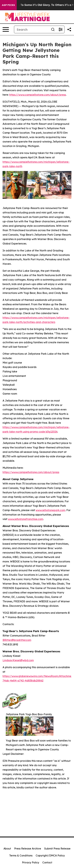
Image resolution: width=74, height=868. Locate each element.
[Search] (32, 29)
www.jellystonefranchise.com (26, 519)
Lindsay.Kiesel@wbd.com (18, 660)
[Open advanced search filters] (60, 29)
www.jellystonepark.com (50, 510)
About (7, 849)
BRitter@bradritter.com (17, 640)
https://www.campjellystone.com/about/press (38, 95)
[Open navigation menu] (6, 29)
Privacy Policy (31, 862)
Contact (47, 862)
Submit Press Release (57, 849)
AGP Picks (8, 5)
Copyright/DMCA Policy (50, 855)
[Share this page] (69, 29)
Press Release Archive (28, 849)
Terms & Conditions (21, 855)
